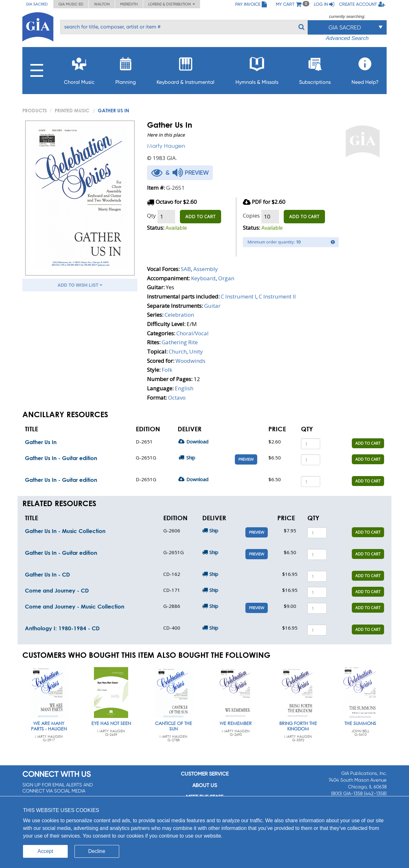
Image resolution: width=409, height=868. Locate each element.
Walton (102, 4)
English (184, 388)
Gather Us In (41, 442)
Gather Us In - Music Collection (65, 531)
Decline (97, 851)
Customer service (205, 774)
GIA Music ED (71, 4)
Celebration (179, 315)
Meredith (129, 4)
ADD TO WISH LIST (80, 285)
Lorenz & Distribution (172, 4)
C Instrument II (277, 296)
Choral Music (79, 69)
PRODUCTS (35, 110)
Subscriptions (315, 69)
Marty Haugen (166, 146)
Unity (196, 351)
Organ (226, 278)
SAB (186, 269)
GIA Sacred (37, 4)
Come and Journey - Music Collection (75, 606)
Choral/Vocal (193, 333)
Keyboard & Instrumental (185, 69)
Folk (167, 370)
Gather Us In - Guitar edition (61, 458)
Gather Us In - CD (47, 574)
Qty (151, 215)
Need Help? (365, 69)
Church (178, 351)
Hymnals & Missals (257, 69)
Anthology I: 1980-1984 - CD (62, 628)
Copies (251, 215)
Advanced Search (347, 38)
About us (205, 785)
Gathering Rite (180, 342)
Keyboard (203, 278)
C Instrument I (239, 296)
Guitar (212, 306)
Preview (246, 459)
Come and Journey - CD (57, 590)
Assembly (206, 269)
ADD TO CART (201, 216)
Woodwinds (190, 361)
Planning (126, 69)
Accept (46, 851)
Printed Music (72, 110)
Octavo (177, 398)
